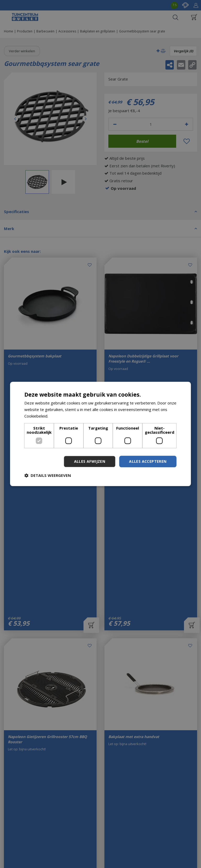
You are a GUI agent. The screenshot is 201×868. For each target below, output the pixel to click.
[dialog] (100, 434)
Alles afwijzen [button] (90, 461)
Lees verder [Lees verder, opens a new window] (60, 416)
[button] (48, 476)
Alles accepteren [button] (148, 461)
